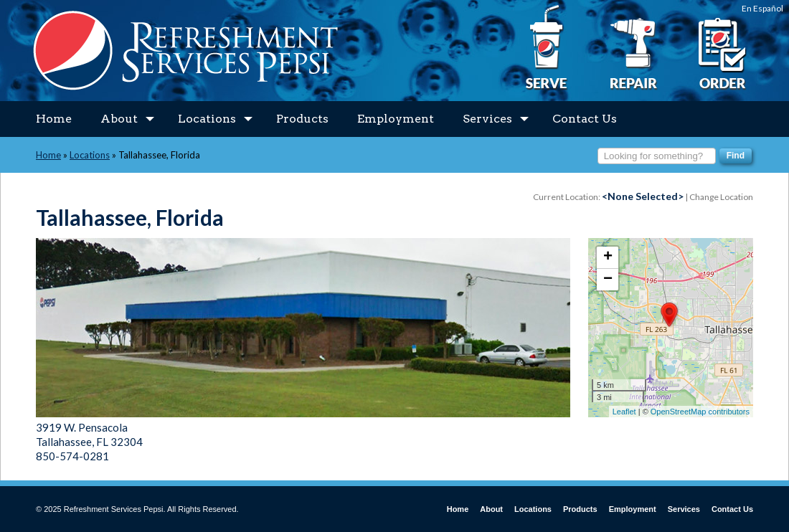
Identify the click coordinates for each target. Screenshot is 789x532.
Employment (396, 119)
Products (302, 119)
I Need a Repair (634, 48)
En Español (762, 8)
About (127, 119)
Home (54, 119)
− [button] (608, 280)
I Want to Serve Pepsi (547, 48)
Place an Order (721, 48)
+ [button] (608, 257)
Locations (215, 119)
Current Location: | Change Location (643, 197)
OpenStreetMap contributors (700, 412)
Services (496, 119)
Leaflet (624, 412)
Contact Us (585, 119)
